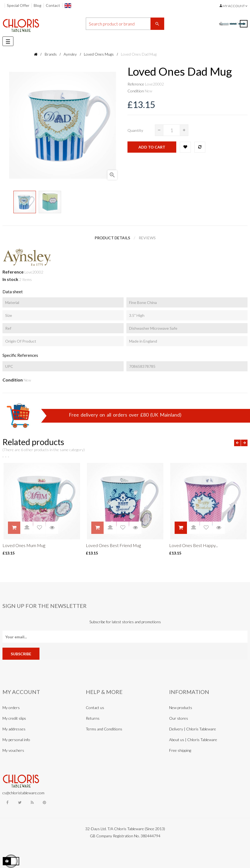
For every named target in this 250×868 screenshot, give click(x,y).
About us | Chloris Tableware (193, 740)
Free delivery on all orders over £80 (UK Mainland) (125, 415)
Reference (136, 84)
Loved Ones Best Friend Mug (113, 545)
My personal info (16, 740)
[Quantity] (172, 130)
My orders (11, 708)
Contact (53, 5)
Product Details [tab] (112, 238)
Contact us (95, 708)
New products (181, 708)
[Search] (125, 24)
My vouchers (13, 750)
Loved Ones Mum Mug (24, 545)
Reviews (147, 238)
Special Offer (18, 5)
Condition (136, 91)
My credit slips (14, 718)
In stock (10, 279)
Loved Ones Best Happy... (194, 545)
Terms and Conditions (104, 729)
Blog (38, 5)
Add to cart (152, 147)
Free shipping (180, 750)
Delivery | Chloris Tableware (193, 729)
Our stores (179, 718)
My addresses (14, 729)
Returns (93, 718)
